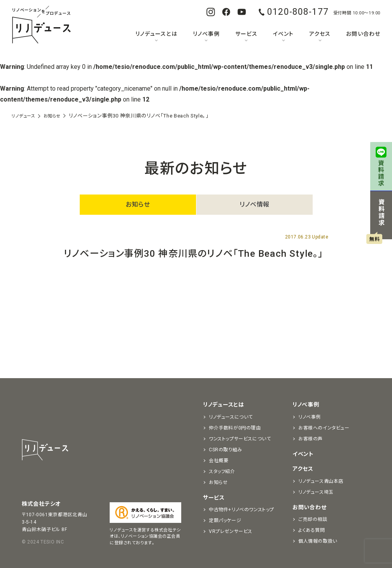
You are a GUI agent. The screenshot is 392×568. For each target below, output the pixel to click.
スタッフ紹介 (222, 472)
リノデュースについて (231, 417)
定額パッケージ (225, 521)
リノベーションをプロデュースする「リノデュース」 (41, 25)
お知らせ (138, 204)
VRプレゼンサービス (231, 531)
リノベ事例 (206, 34)
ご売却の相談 (313, 519)
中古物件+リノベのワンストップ (241, 510)
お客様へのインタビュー (324, 428)
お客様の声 (311, 439)
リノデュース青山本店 (321, 481)
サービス (246, 34)
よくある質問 (312, 530)
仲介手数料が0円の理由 (235, 428)
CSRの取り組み (226, 450)
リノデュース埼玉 (316, 492)
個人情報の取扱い (318, 541)
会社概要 (219, 461)
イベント (283, 34)
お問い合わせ (363, 34)
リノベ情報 (255, 204)
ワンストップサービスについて (240, 439)
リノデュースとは (156, 34)
